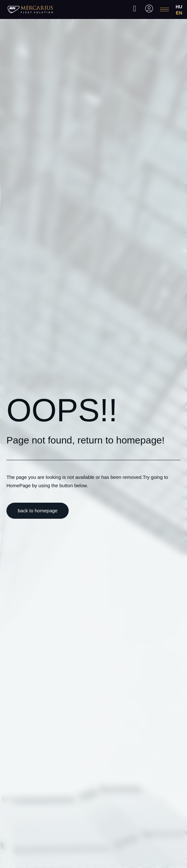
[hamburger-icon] (164, 9)
